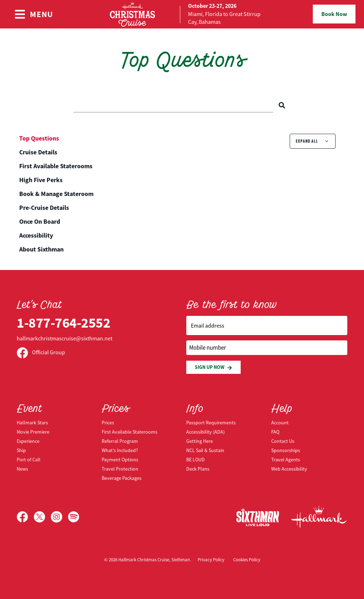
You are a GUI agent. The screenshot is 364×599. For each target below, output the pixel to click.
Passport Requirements (211, 423)
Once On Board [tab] (40, 222)
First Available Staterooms (130, 432)
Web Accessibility (289, 469)
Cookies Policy (247, 560)
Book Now (334, 14)
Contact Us (283, 441)
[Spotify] (74, 517)
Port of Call (29, 460)
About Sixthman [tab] (41, 249)
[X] (42, 517)
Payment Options (120, 460)
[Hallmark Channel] (319, 517)
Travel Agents (286, 460)
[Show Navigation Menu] (34, 14)
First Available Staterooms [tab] (56, 166)
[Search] (282, 105)
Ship (21, 450)
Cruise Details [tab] (38, 152)
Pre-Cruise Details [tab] (44, 208)
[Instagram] (59, 517)
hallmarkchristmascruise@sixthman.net (65, 339)
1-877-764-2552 (63, 323)
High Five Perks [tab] (41, 180)
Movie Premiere (33, 432)
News (22, 469)
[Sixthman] (258, 517)
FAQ (275, 432)
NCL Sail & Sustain (205, 450)
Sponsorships (286, 450)
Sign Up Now (213, 367)
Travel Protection (120, 469)
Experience (28, 441)
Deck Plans (198, 469)
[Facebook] (25, 517)
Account (280, 423)
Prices (108, 423)
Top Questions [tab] (39, 138)
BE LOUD (196, 460)
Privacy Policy (211, 560)
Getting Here (200, 441)
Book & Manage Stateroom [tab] (56, 194)
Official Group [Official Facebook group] (41, 352)
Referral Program (120, 441)
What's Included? (120, 450)
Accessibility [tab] (36, 235)
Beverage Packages (122, 478)
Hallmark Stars (32, 423)
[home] (182, 14)
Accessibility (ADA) (205, 432)
